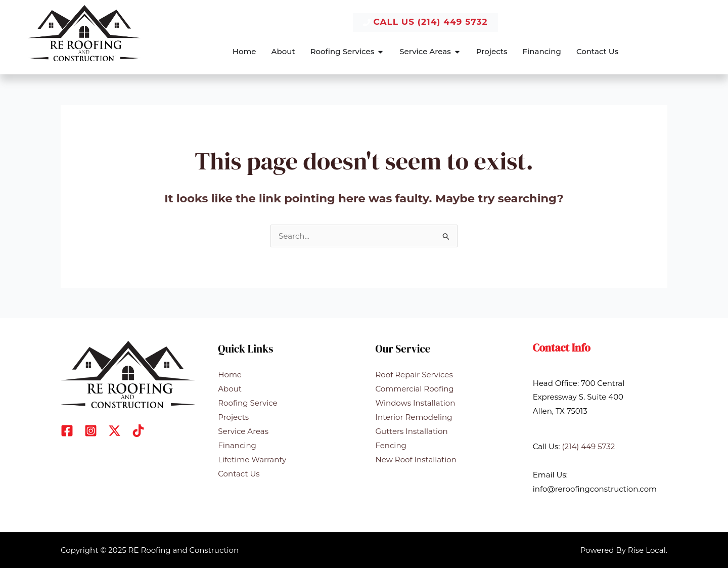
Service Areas (243, 431)
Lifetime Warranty (252, 459)
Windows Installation (416, 402)
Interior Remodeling (414, 417)
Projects (233, 417)
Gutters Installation (412, 431)
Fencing (391, 445)
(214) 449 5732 (588, 446)
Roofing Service (247, 402)
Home (230, 375)
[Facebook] (67, 431)
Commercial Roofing (415, 389)
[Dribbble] (138, 431)
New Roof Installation (416, 459)
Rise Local (647, 550)
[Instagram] (91, 431)
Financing (237, 445)
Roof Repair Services (414, 375)
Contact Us (239, 473)
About (230, 389)
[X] (115, 431)
